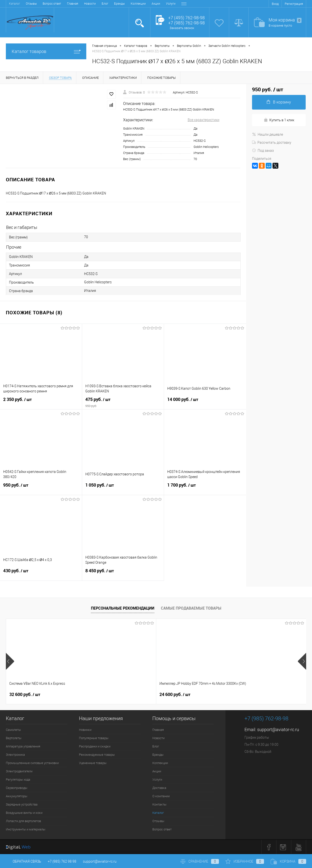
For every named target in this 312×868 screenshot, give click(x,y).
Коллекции (80, 4)
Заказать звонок (182, 28)
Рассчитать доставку (272, 143)
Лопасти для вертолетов (23, 821)
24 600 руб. (100, 694)
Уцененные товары (93, 763)
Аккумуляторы (17, 796)
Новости (32, 4)
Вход (275, 4)
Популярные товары (94, 738)
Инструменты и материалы (26, 829)
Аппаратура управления (23, 746)
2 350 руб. (41, 402)
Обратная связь (24, 861)
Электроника (15, 755)
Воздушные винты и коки (24, 813)
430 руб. (41, 574)
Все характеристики (204, 120)
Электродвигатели (19, 771)
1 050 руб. (123, 488)
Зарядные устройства (22, 804)
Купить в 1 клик (279, 120)
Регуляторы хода (18, 780)
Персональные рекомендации (123, 608)
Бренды (61, 4)
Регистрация (294, 4)
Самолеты (13, 730)
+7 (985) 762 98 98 (62, 861)
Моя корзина (285, 20)
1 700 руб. (205, 488)
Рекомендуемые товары (97, 755)
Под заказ (263, 151)
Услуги (113, 4)
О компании (150, 4)
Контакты (171, 4)
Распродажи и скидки (95, 746)
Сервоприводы (17, 788)
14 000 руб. (205, 402)
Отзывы (158, 821)
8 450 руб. (123, 574)
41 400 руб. (175, 694)
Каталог (158, 813)
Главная (15, 4)
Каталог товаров (46, 51)
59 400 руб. (250, 694)
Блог (47, 4)
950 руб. (41, 488)
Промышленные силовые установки (32, 763)
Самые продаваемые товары (191, 608)
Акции (98, 4)
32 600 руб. (25, 694)
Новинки (85, 730)
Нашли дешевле (268, 134)
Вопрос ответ (162, 829)
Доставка (130, 4)
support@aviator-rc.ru (278, 730)
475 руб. (123, 402)
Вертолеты (14, 738)
